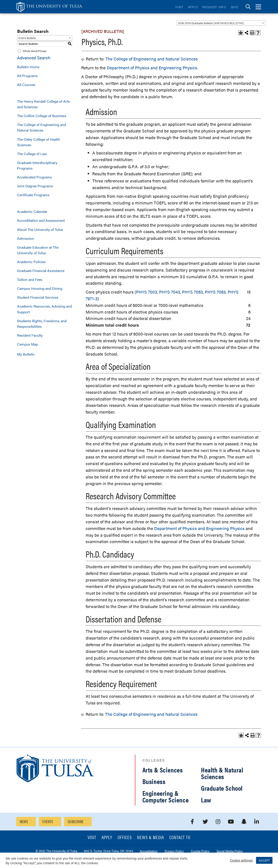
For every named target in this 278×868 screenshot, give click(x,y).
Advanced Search (34, 58)
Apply (193, 7)
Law (206, 800)
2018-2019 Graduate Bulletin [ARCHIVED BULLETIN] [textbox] (211, 23)
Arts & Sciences (163, 770)
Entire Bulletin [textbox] (27, 38)
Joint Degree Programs (35, 186)
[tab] (248, 7)
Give (235, 7)
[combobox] (221, 23)
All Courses (26, 85)
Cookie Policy (200, 851)
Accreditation (149, 851)
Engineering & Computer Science (166, 796)
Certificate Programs (33, 195)
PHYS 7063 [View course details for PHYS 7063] (192, 292)
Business (154, 781)
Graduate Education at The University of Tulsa (38, 250)
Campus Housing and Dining (40, 288)
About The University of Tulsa (40, 229)
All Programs (27, 76)
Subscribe (76, 821)
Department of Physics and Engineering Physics (152, 68)
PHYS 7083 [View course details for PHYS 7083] (215, 292)
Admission (26, 238)
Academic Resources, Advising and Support (44, 309)
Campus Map (28, 344)
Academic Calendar (32, 211)
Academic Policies (31, 262)
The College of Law (32, 154)
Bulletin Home (28, 67)
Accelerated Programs (35, 177)
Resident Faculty (30, 335)
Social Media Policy (230, 851)
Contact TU (180, 838)
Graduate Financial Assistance (41, 271)
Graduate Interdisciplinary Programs (37, 165)
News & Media (151, 838)
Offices (125, 838)
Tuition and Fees (30, 279)
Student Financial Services (38, 297)
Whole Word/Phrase (35, 51)
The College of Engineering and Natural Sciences (41, 127)
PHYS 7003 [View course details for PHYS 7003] (147, 292)
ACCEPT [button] (264, 860)
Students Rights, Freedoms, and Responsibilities (42, 324)
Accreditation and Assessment (41, 220)
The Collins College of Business (42, 116)
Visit (179, 7)
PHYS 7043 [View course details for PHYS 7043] (170, 292)
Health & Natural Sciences (222, 773)
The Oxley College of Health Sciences (39, 142)
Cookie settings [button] (241, 860)
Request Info (214, 7)
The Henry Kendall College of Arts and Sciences (43, 104)
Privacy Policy (174, 851)
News (24, 821)
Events (48, 821)
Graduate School (222, 788)
